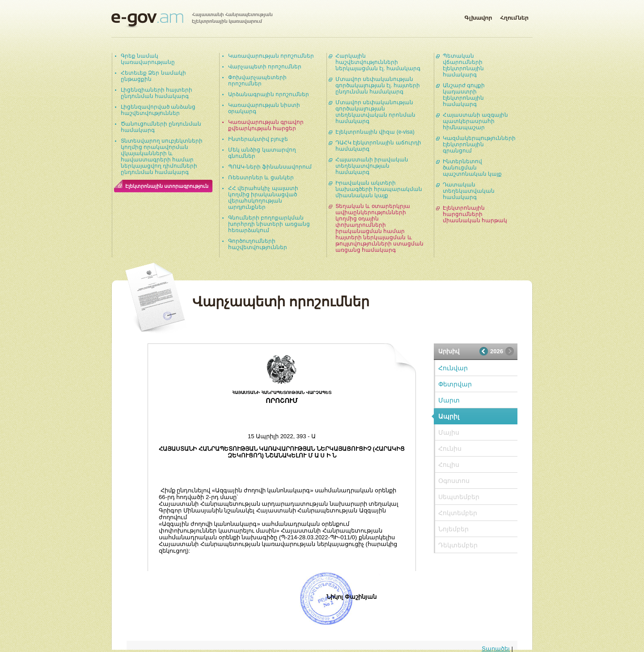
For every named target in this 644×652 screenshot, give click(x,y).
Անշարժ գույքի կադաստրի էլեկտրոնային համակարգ (464, 95)
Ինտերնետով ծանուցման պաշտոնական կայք (472, 168)
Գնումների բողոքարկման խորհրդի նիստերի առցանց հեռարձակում (269, 224)
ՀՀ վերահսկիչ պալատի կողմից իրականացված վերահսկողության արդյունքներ (263, 198)
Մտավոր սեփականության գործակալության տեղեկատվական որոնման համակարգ (375, 112)
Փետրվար (455, 384)
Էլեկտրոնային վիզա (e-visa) (375, 132)
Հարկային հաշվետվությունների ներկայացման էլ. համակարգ (378, 62)
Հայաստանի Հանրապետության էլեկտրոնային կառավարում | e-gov (192, 20)
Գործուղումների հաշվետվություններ (258, 244)
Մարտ (449, 400)
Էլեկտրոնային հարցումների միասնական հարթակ (475, 214)
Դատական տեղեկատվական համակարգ (469, 191)
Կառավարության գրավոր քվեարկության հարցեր (266, 125)
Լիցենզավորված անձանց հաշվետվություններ (158, 110)
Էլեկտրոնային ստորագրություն (167, 186)
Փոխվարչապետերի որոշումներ (257, 80)
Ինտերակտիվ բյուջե (258, 139)
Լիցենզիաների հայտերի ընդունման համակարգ (157, 93)
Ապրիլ (449, 416)
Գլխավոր (478, 16)
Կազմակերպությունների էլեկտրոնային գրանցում (479, 144)
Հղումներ (514, 16)
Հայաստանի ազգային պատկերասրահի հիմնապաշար (475, 121)
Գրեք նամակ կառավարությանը (148, 59)
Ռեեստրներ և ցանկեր (261, 178)
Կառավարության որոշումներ (271, 56)
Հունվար (453, 368)
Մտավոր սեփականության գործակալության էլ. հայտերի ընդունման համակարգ (378, 85)
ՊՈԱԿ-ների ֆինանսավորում (270, 167)
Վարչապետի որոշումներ (265, 67)
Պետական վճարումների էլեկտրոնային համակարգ (463, 65)
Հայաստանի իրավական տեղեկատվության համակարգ (372, 166)
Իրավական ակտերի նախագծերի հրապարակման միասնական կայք (379, 189)
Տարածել (496, 649)
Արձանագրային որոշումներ (269, 94)
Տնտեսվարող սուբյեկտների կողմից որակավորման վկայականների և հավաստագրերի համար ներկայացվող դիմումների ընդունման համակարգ (162, 157)
